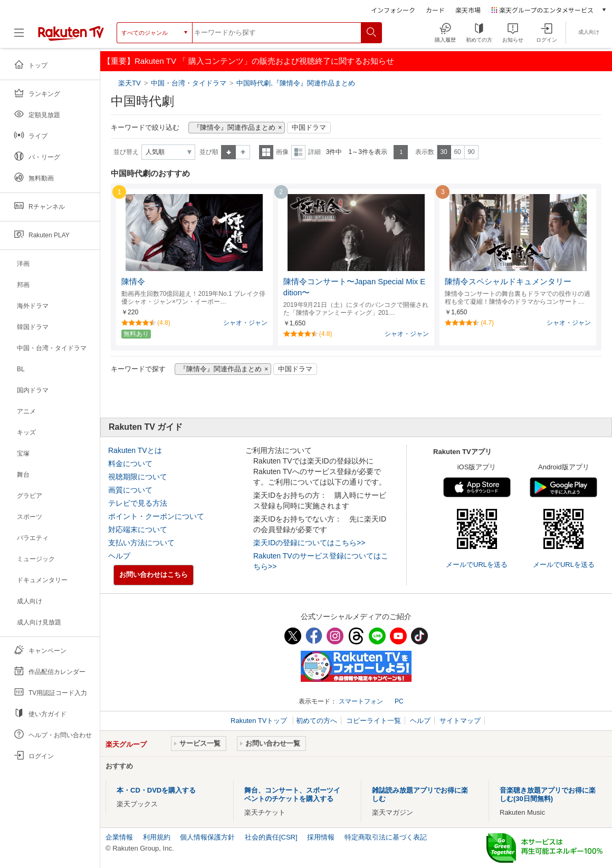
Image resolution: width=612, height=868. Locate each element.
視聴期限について (138, 477)
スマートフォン (361, 701)
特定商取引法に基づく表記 (386, 837)
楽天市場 (468, 10)
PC (399, 701)
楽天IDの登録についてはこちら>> (309, 543)
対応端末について (138, 529)
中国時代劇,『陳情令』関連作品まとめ (296, 83)
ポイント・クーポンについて (156, 516)
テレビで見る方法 (138, 503)
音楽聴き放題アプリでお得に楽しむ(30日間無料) (548, 794)
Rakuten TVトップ (260, 721)
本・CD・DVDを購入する (156, 790)
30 (443, 152)
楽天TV (131, 83)
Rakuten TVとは (135, 450)
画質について (130, 490)
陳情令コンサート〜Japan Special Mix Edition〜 (355, 287)
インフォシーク (393, 10)
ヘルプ (119, 556)
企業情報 (119, 837)
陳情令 (133, 282)
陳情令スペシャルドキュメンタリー (508, 282)
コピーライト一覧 (374, 721)
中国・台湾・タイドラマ (189, 83)
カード (435, 10)
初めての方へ (317, 721)
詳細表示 (298, 152)
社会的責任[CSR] (271, 837)
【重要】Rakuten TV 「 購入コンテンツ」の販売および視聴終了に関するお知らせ (248, 61)
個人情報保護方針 (207, 837)
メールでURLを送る (477, 565)
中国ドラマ (309, 128)
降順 (243, 152)
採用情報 (321, 837)
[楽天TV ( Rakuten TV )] (71, 33)
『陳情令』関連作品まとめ (234, 128)
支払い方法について (141, 543)
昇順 (228, 152)
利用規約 (157, 837)
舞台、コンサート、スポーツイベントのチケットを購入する (292, 794)
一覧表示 (266, 152)
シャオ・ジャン (245, 323)
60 (457, 152)
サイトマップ (460, 721)
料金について (130, 464)
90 (471, 152)
